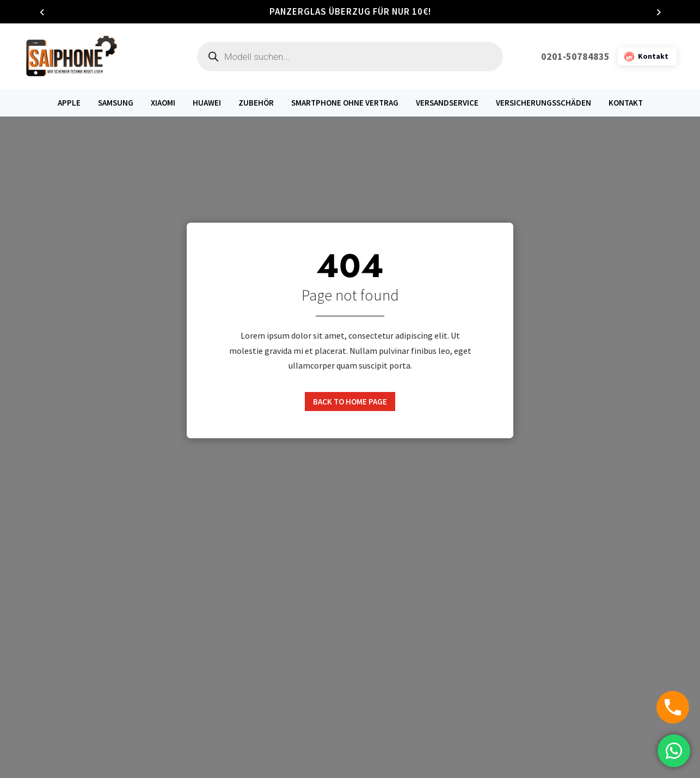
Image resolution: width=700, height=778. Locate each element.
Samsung (116, 103)
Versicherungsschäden (544, 103)
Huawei (207, 103)
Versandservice (447, 103)
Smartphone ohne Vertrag (345, 103)
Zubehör (256, 103)
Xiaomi (163, 103)
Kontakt (626, 103)
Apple (69, 103)
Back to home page (350, 402)
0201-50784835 (575, 56)
